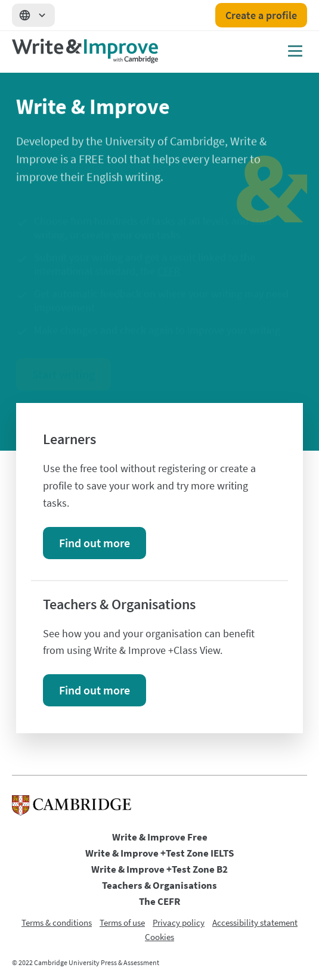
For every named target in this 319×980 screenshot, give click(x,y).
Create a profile (261, 15)
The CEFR (159, 901)
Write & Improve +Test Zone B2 (159, 869)
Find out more (95, 543)
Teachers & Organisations (159, 885)
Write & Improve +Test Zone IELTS (159, 853)
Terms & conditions (57, 922)
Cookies (159, 937)
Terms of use (122, 922)
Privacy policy (179, 922)
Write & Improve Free (160, 837)
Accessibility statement (255, 922)
